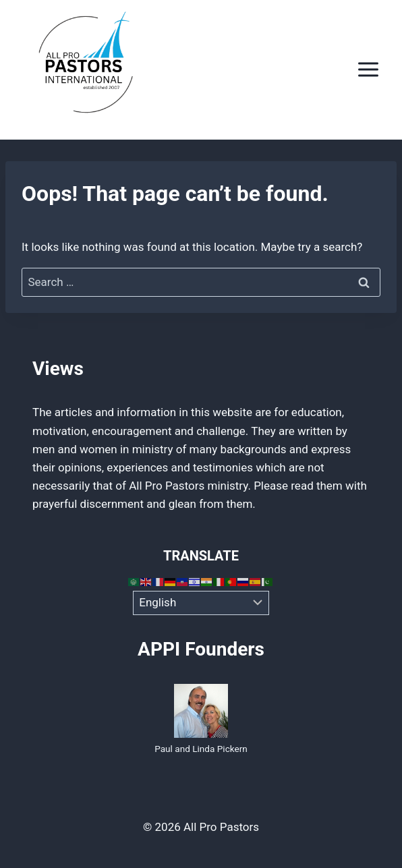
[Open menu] (368, 70)
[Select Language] (201, 603)
